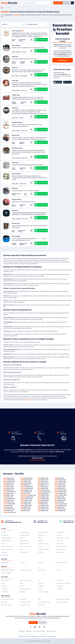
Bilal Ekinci (15, 211)
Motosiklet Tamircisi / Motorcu (64, 583)
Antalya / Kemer (15, 184)
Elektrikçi (3, 544)
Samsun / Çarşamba (16, 158)
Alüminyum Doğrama (22, 143)
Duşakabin (41, 541)
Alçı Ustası (4, 532)
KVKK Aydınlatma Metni (24, 636)
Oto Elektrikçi (60, 586)
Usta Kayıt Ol (58, 3)
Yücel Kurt (15, 68)
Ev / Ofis (3, 529)
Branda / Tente (24, 90)
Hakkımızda (22, 631)
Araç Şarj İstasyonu (6, 580)
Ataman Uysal (16, 223)
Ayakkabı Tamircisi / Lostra (7, 599)
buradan (29, 400)
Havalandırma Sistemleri (25, 602)
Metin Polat (15, 163)
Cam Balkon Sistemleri (23, 62)
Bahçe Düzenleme (23, 76)
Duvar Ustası (60, 541)
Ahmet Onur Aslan (17, 148)
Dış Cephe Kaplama (6, 541)
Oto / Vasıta (4, 577)
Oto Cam (22, 586)
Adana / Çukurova (14, 169)
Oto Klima (40, 589)
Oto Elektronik (4, 589)
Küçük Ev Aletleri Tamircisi (63, 563)
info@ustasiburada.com (13, 522)
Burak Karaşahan (17, 31)
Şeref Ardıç (15, 108)
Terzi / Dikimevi (42, 605)
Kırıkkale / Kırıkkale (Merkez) (16, 194)
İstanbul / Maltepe (16, 90)
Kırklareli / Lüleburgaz (14, 244)
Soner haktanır (16, 45)
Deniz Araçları (60, 580)
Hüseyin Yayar (16, 95)
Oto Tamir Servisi (5, 592)
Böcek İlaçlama (5, 535)
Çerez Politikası (43, 636)
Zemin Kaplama (5, 555)
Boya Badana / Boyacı (24, 103)
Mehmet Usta (16, 135)
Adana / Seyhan (14, 143)
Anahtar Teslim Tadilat (43, 532)
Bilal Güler (15, 188)
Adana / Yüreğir (15, 76)
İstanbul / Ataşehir (16, 131)
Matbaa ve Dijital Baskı (62, 602)
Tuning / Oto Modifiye (43, 592)
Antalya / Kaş (15, 118)
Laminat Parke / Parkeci (7, 546)
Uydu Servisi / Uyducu (6, 573)
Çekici (39, 580)
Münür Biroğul (16, 236)
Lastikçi (21, 583)
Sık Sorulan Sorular (41, 631)
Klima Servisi (23, 563)
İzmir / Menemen (14, 205)
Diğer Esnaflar (23, 599)
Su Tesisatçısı (4, 552)
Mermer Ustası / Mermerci (26, 546)
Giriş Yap (67, 3)
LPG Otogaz (41, 583)
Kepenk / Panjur (60, 544)
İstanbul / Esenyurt (14, 62)
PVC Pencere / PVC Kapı (44, 549)
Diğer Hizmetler (6, 596)
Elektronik (4, 566)
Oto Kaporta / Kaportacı (25, 589)
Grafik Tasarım (5, 602)
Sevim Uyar (15, 80)
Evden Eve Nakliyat (24, 544)
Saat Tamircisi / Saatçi (25, 605)
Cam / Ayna (25, 194)
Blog (34, 631)
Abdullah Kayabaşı (17, 122)
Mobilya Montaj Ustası (62, 546)
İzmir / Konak (13, 231)
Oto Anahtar (4, 586)
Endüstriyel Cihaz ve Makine (63, 599)
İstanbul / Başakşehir (14, 103)
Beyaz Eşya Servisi (5, 563)
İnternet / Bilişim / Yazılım (44, 602)
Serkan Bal (15, 56)
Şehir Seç (13, 24)
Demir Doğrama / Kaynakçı (22, 40)
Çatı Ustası (24, 52)
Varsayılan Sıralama (37, 24)
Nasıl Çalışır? (29, 631)
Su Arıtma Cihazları (61, 549)
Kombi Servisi (41, 563)
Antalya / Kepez (14, 40)
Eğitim (40, 599)
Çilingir (40, 538)
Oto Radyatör (60, 589)
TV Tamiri (59, 570)
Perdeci (21, 549)
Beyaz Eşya (4, 559)
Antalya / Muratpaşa (16, 52)
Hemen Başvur (62, 60)
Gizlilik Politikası (34, 636)
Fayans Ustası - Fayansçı (44, 544)
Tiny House (41, 552)
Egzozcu (3, 583)
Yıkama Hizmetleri (61, 552)
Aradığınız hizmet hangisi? (29, 3)
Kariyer (48, 631)
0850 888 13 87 (43, 522)
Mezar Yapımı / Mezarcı (7, 605)
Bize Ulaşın (53, 631)
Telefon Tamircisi (42, 570)
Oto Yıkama (22, 592)
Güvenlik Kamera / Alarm (25, 570)
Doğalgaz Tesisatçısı (24, 541)
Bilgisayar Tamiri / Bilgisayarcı (23, 244)
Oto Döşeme (41, 586)
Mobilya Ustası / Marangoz (7, 549)
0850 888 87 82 (68, 522)
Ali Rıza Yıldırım (16, 174)
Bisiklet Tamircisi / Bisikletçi (26, 580)
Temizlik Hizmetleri (24, 552)
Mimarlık (40, 546)
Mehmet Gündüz (17, 199)
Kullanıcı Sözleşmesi (52, 636)
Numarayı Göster (43, 40)
